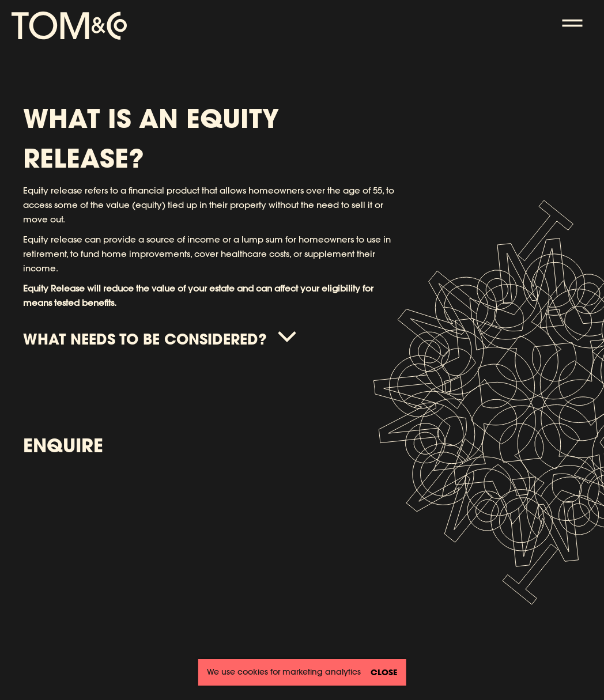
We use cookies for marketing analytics (284, 672)
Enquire (63, 445)
